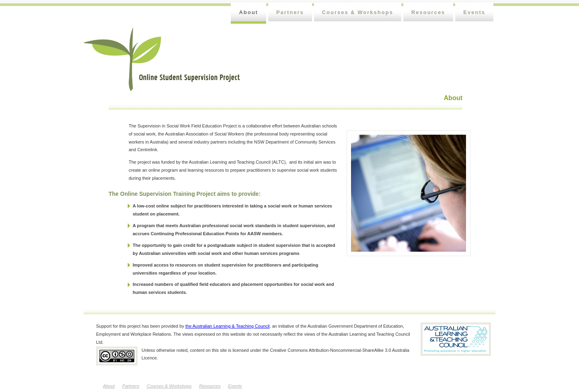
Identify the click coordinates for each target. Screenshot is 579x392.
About (248, 12)
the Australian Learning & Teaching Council (228, 326)
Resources (428, 12)
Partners (290, 12)
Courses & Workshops (358, 12)
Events (474, 12)
